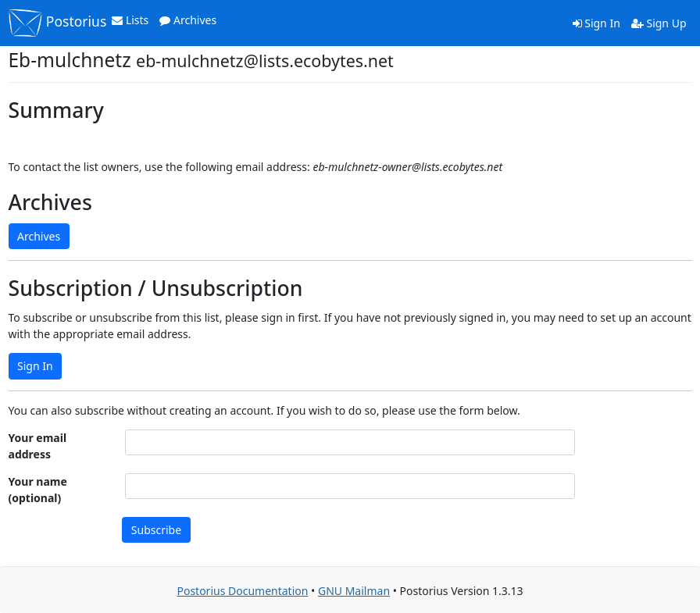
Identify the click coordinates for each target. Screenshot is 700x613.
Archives (188, 20)
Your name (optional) (38, 490)
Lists (130, 20)
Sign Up (659, 23)
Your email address (38, 446)
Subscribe (156, 530)
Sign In (596, 23)
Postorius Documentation (242, 591)
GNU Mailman (354, 591)
